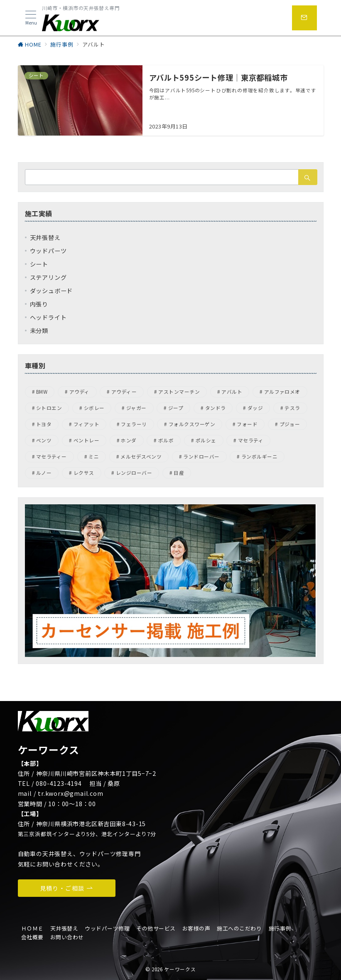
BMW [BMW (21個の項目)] (42, 392)
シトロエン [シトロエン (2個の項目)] (49, 408)
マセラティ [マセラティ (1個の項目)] (251, 440)
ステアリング (48, 277)
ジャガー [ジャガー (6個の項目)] (136, 408)
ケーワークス (180, 969)
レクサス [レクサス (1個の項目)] (84, 473)
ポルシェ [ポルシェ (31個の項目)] (206, 440)
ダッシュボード (52, 291)
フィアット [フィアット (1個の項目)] (86, 424)
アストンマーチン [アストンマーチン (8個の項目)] (179, 392)
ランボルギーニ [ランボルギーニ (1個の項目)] (259, 457)
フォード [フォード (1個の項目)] (247, 424)
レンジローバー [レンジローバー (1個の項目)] (134, 473)
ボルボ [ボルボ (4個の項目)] (166, 440)
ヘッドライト (48, 317)
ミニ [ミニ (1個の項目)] (94, 457)
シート (39, 264)
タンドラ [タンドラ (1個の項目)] (216, 408)
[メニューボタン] (31, 18)
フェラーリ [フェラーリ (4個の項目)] (134, 424)
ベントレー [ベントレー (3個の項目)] (86, 440)
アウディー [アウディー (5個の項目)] (124, 392)
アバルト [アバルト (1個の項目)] (232, 392)
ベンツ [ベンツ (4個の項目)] (44, 440)
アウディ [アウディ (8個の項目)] (80, 392)
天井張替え (45, 237)
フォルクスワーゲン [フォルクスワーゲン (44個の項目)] (192, 424)
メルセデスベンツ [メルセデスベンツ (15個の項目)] (141, 457)
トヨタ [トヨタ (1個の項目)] (44, 424)
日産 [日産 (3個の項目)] (179, 473)
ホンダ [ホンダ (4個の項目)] (129, 440)
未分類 (39, 331)
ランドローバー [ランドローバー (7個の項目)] (201, 457)
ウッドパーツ (48, 251)
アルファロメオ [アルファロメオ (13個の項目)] (282, 392)
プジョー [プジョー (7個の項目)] (290, 424)
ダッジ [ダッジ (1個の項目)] (255, 408)
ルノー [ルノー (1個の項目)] (44, 473)
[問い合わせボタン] (304, 18)
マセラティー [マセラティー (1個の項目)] (52, 457)
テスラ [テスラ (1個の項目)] (292, 408)
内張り (39, 304)
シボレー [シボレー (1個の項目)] (94, 408)
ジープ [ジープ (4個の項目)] (176, 408)
